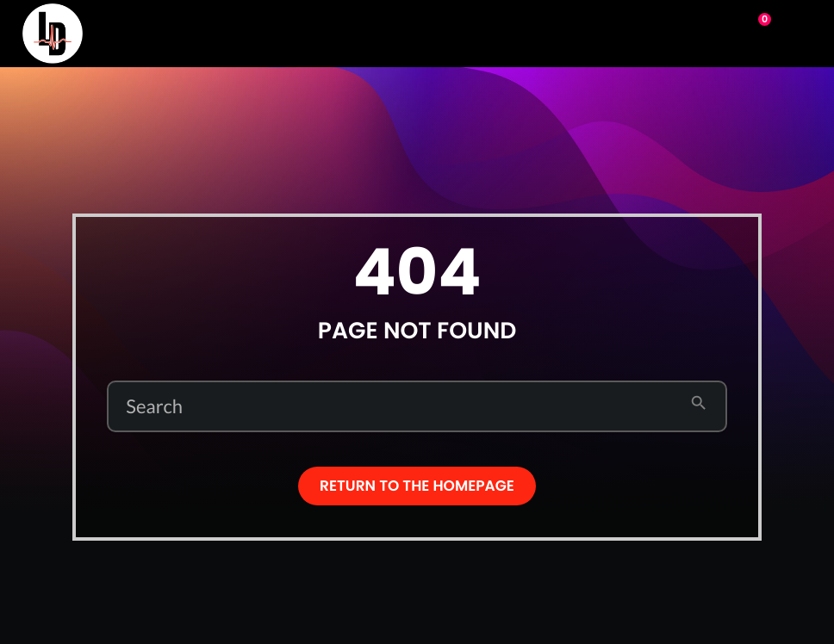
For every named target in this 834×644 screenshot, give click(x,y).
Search (154, 406)
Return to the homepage (417, 486)
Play (685, 32)
